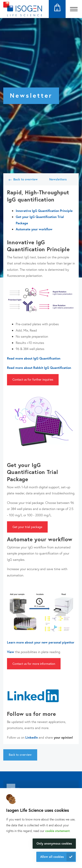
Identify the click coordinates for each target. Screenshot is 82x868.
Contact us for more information (34, 664)
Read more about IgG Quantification (34, 358)
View (11, 652)
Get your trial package (27, 527)
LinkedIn (32, 737)
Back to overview (25, 179)
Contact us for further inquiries (33, 379)
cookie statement (58, 831)
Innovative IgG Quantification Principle (44, 211)
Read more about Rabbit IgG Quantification (39, 368)
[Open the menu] (74, 9)
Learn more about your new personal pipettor (41, 642)
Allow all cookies (52, 857)
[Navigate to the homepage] (23, 9)
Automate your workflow (34, 229)
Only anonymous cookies (54, 843)
